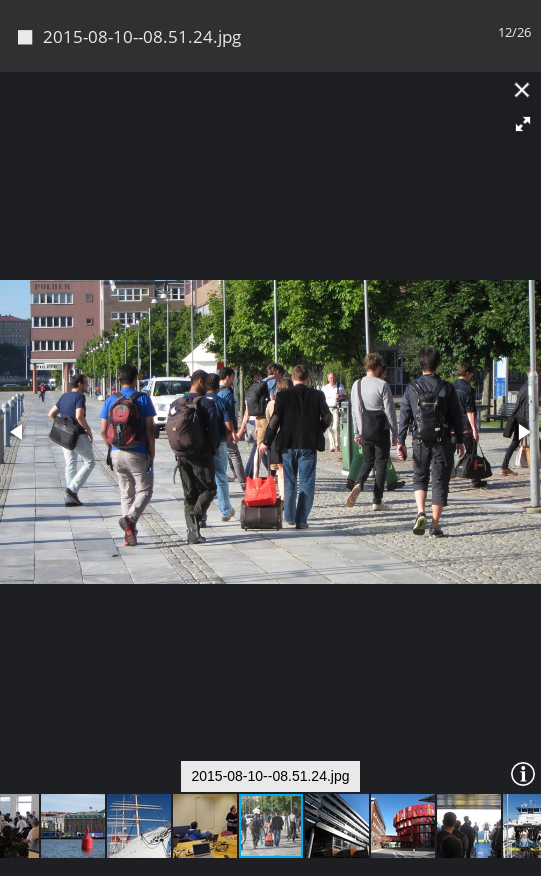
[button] (523, 124)
